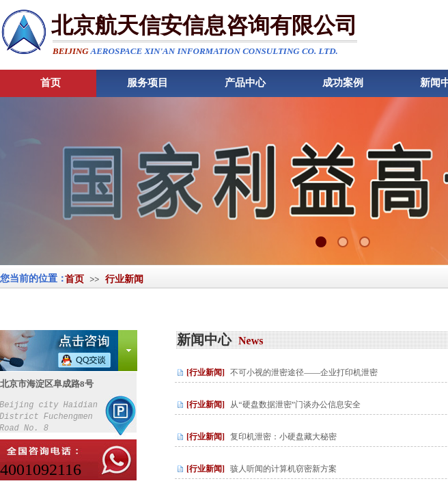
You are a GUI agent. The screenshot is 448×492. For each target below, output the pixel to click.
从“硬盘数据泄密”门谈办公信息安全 (295, 405)
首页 (74, 279)
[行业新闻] (206, 372)
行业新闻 (124, 279)
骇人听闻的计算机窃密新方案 (283, 469)
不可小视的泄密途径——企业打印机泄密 (304, 372)
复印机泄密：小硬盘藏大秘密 (283, 437)
